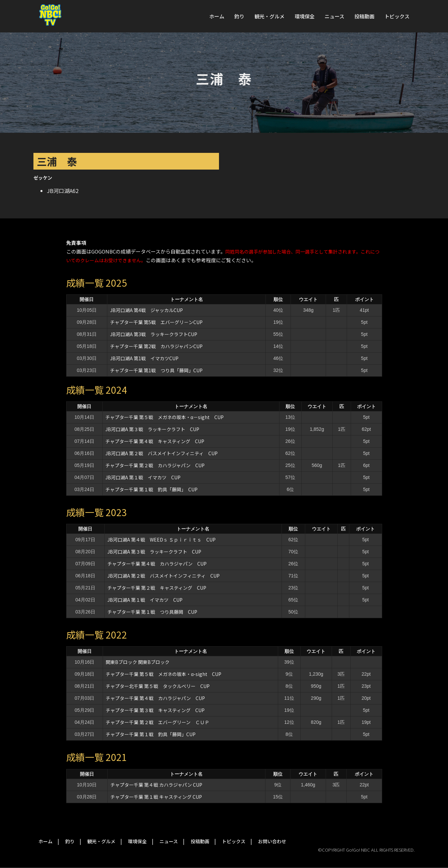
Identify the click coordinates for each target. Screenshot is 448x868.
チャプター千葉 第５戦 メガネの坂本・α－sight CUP (164, 417)
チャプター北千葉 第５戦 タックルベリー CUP (158, 686)
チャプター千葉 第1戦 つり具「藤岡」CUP (156, 370)
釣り (239, 16)
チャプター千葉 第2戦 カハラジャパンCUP (156, 346)
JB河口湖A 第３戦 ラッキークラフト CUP (152, 429)
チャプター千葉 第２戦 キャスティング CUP (157, 588)
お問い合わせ (272, 841)
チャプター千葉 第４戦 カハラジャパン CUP (157, 564)
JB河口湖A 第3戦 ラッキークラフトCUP (154, 334)
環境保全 (305, 16)
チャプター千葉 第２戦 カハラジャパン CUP (155, 465)
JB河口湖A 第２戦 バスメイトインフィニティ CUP (161, 453)
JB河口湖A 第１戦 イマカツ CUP (143, 477)
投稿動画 (364, 16)
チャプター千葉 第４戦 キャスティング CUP (155, 441)
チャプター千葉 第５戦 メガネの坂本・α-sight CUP (163, 674)
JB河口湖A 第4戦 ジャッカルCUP (146, 310)
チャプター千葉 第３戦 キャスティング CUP (155, 710)
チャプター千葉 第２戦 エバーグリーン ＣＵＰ (157, 722)
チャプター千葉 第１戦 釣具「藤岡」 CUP (151, 489)
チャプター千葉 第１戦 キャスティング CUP (156, 797)
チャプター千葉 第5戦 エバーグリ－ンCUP (156, 322)
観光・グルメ (269, 16)
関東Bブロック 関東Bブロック (138, 662)
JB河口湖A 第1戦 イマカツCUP (144, 358)
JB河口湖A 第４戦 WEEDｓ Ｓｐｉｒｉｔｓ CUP (161, 540)
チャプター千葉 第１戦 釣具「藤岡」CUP (151, 734)
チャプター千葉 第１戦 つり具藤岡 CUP (152, 612)
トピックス (397, 16)
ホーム (217, 16)
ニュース (334, 16)
